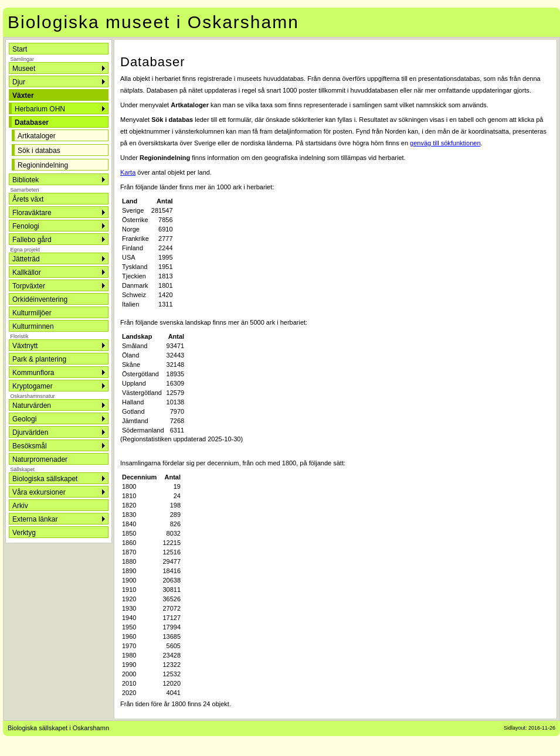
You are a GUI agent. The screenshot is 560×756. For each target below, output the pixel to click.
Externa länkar (35, 519)
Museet (24, 69)
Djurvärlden (30, 433)
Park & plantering (39, 359)
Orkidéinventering (40, 299)
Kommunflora (33, 373)
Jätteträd (26, 259)
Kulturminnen (33, 326)
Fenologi (26, 226)
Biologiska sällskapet (45, 479)
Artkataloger (37, 136)
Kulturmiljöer (32, 313)
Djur (19, 82)
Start (20, 49)
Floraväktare (32, 213)
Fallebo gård (32, 240)
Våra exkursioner (39, 492)
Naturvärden (32, 406)
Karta (128, 172)
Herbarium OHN (40, 109)
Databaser (32, 122)
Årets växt (28, 199)
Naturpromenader (40, 459)
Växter (23, 96)
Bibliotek (26, 180)
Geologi (24, 419)
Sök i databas (39, 151)
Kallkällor (27, 273)
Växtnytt (25, 346)
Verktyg (24, 533)
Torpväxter (29, 286)
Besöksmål (30, 446)
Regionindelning (43, 165)
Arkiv (20, 506)
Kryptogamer (33, 386)
